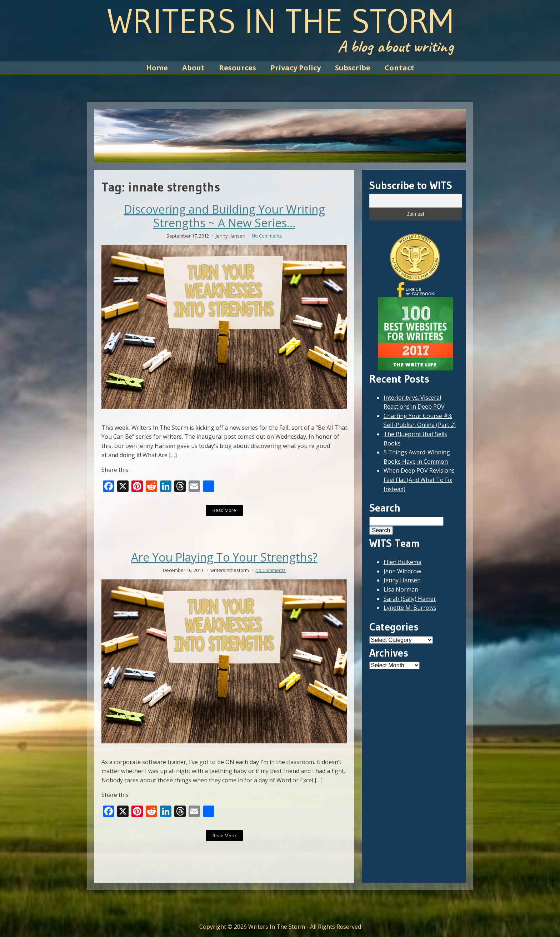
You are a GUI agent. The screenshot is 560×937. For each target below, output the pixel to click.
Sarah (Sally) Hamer (410, 599)
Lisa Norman (401, 589)
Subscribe (353, 68)
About (193, 68)
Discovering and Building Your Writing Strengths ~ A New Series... (224, 216)
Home (157, 68)
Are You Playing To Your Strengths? (224, 557)
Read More (224, 510)
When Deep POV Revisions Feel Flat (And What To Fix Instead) (419, 480)
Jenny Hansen (402, 580)
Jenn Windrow (402, 571)
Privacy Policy (296, 68)
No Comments (267, 236)
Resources (237, 68)
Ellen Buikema (402, 562)
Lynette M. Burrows (410, 608)
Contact (399, 68)
